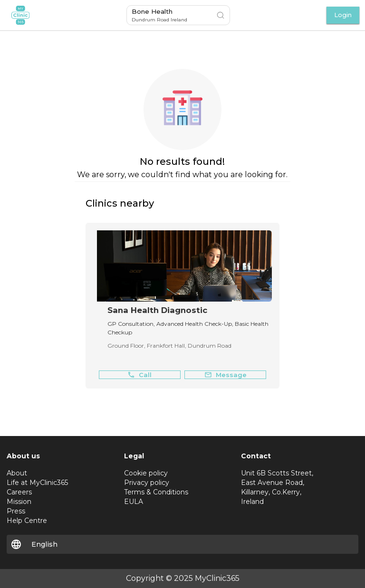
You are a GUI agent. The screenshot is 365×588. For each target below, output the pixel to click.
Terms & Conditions (156, 492)
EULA (134, 502)
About (17, 473)
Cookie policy (146, 473)
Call (139, 375)
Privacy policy (147, 483)
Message (226, 375)
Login (343, 15)
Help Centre (27, 521)
